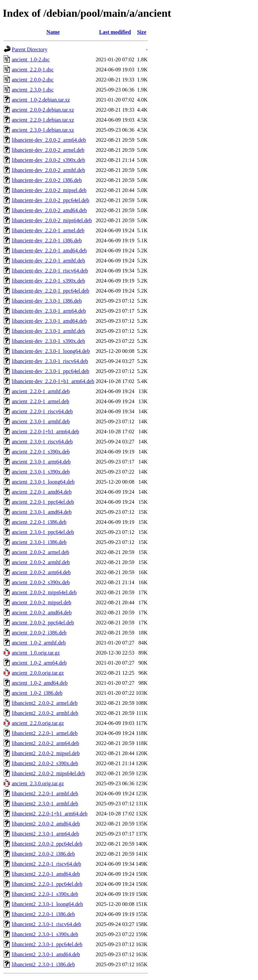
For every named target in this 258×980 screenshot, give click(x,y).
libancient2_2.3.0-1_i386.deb (43, 964)
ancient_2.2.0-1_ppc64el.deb (43, 502)
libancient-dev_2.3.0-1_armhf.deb (48, 331)
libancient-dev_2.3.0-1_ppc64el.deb (51, 371)
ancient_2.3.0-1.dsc (33, 90)
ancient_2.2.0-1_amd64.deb (42, 492)
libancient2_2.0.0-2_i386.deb (43, 854)
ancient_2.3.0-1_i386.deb (39, 542)
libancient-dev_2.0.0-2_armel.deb (48, 150)
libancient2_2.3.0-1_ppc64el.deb (47, 944)
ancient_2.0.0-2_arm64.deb (41, 572)
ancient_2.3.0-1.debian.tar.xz (43, 130)
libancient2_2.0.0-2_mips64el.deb (48, 773)
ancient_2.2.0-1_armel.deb (40, 401)
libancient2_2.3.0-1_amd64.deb (46, 954)
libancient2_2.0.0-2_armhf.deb (45, 713)
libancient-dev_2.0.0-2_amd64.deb (49, 210)
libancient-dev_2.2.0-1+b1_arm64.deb (53, 381)
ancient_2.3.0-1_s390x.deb (41, 472)
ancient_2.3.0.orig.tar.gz (38, 783)
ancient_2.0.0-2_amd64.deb (42, 612)
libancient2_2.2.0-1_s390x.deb (45, 894)
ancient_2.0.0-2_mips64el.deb (44, 592)
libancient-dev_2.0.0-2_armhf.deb (48, 170)
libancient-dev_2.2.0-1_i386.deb (47, 240)
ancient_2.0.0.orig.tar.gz (38, 673)
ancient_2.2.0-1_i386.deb (39, 522)
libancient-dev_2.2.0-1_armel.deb (48, 230)
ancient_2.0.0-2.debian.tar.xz (43, 110)
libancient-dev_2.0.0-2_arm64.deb (49, 140)
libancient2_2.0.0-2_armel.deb (45, 703)
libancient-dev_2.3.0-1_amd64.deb (49, 321)
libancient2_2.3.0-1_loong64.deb (47, 904)
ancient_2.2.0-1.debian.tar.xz (43, 120)
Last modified (115, 32)
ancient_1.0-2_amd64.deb (40, 683)
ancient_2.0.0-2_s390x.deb (41, 582)
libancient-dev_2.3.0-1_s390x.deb (48, 341)
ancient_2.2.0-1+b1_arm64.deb (46, 432)
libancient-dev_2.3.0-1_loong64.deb (51, 351)
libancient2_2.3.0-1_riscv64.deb (47, 924)
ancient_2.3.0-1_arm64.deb (41, 462)
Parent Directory (30, 49)
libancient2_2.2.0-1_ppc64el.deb (47, 884)
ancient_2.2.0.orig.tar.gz (38, 723)
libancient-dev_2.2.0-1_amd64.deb (49, 251)
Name (53, 32)
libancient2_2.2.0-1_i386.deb (43, 914)
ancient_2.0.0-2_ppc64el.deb (43, 623)
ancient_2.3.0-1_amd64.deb (42, 512)
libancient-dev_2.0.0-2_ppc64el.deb (51, 200)
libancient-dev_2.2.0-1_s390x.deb (48, 281)
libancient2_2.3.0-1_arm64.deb (45, 834)
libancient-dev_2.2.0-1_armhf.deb (48, 261)
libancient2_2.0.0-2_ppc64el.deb (47, 844)
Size (142, 32)
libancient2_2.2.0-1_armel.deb (45, 733)
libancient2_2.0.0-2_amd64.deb (46, 824)
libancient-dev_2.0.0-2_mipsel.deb (49, 190)
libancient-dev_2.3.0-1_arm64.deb (49, 311)
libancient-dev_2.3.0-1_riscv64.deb (50, 361)
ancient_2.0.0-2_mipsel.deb (41, 602)
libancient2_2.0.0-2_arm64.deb (45, 743)
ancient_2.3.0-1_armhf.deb (41, 421)
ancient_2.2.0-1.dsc (33, 70)
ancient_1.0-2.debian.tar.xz (41, 100)
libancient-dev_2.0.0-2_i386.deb (47, 180)
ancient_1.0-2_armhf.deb (39, 643)
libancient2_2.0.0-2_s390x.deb (45, 763)
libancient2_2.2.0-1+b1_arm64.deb (50, 814)
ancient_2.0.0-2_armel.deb (40, 552)
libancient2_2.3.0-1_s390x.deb (45, 934)
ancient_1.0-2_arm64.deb (39, 663)
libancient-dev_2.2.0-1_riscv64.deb (50, 271)
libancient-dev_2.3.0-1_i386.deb (47, 301)
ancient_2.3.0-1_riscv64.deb (42, 442)
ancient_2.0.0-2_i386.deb (39, 633)
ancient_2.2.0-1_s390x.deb (41, 452)
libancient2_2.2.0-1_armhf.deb (45, 793)
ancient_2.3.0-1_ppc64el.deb (43, 532)
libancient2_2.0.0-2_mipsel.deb (46, 753)
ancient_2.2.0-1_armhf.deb (41, 391)
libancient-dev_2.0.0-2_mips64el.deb (52, 220)
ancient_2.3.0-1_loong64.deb (43, 482)
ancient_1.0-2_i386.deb (37, 693)
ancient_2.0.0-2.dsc (33, 80)
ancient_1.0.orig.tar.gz (36, 653)
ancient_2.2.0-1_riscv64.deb (42, 411)
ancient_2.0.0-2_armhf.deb (41, 562)
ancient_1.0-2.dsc (31, 59)
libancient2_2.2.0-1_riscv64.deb (47, 864)
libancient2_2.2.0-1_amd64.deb (46, 874)
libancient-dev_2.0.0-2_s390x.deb (48, 160)
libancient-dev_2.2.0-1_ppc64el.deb (51, 291)
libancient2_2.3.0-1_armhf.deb (45, 804)
